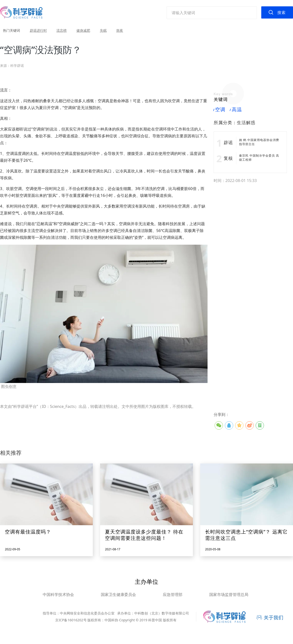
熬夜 (120, 30)
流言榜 (62, 30)
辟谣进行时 (38, 30)
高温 (236, 110)
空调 (220, 110)
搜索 (282, 12)
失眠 (103, 30)
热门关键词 (11, 30)
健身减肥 (83, 30)
